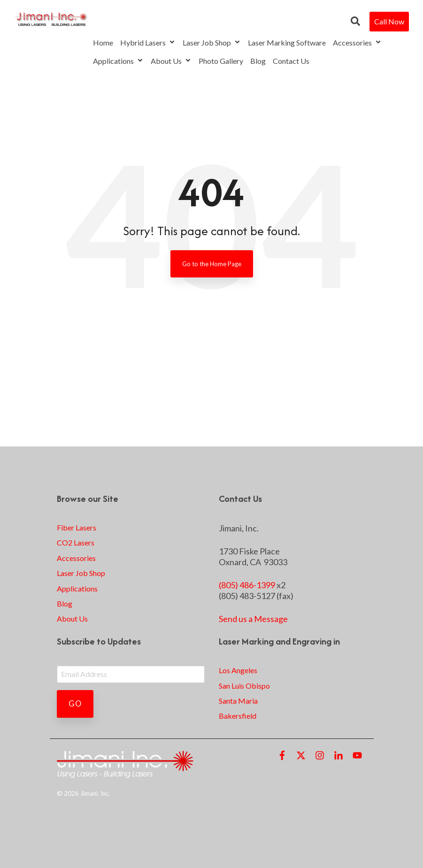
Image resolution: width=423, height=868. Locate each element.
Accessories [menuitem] (76, 558)
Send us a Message (253, 619)
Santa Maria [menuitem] (238, 701)
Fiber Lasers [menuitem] (77, 527)
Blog (258, 61)
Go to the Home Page (212, 264)
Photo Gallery (221, 61)
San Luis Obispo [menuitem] (244, 686)
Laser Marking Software (287, 42)
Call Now (389, 21)
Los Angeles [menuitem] (238, 670)
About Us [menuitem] (72, 618)
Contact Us (291, 61)
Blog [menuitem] (65, 603)
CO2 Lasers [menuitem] (76, 542)
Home (103, 42)
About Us (171, 61)
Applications (118, 61)
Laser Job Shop (212, 42)
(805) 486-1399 (247, 585)
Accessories (357, 42)
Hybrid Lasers (148, 42)
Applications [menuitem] (77, 588)
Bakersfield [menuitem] (238, 716)
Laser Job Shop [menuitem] (81, 573)
